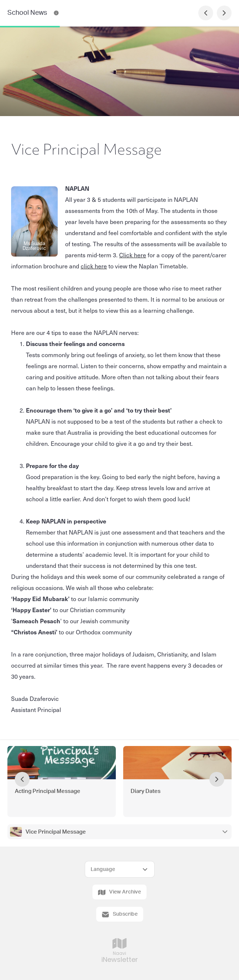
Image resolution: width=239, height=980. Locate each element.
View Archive (119, 892)
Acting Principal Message (48, 791)
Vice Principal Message (56, 832)
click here (94, 266)
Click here (133, 255)
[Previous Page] (206, 13)
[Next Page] (224, 13)
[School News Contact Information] (56, 13)
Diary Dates (146, 791)
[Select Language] (120, 869)
